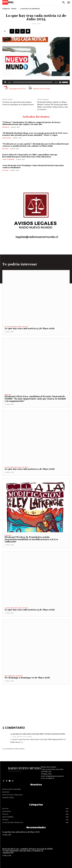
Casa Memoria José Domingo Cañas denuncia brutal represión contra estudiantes (33, 166)
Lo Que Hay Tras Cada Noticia (30, 9)
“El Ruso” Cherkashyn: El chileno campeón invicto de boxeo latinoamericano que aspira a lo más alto (31, 123)
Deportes (6, 127)
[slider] (33, 82)
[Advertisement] (36, 701)
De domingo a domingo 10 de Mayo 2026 (27, 678)
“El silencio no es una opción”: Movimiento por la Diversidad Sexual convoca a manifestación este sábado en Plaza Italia (35, 145)
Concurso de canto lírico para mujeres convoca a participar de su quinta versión (18, 103)
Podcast (14, 9)
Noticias (5, 149)
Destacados (7, 138)
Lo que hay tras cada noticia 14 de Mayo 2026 (30, 469)
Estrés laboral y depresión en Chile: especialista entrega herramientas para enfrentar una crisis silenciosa (30, 156)
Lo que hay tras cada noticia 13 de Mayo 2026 (30, 610)
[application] (36, 82)
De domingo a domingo (14, 676)
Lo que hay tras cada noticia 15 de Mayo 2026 (30, 329)
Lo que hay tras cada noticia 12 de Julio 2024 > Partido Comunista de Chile (38, 734)
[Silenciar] (60, 82)
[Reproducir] (5, 82)
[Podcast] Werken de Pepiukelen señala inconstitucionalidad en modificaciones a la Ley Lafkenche (31, 539)
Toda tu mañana (8, 159)
